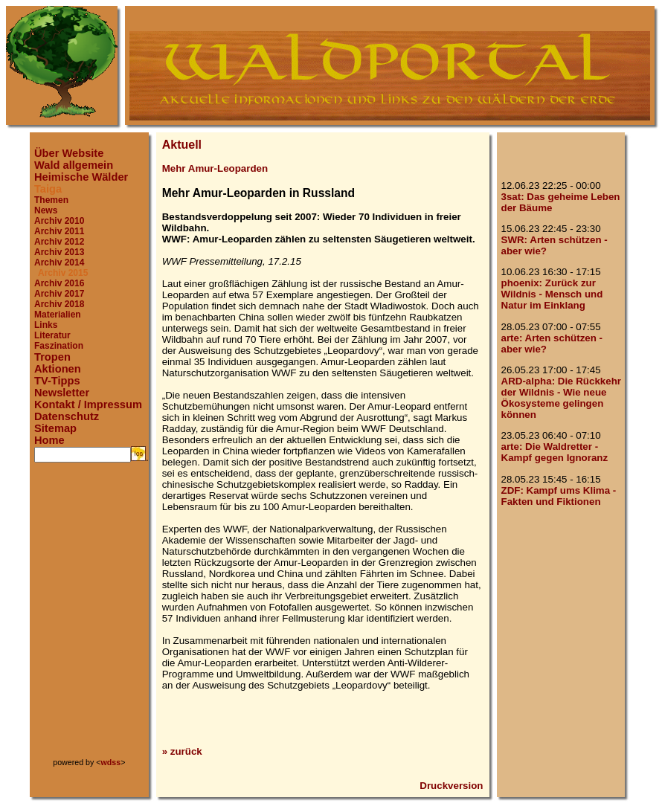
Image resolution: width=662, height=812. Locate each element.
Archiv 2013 (59, 252)
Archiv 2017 (59, 294)
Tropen (52, 357)
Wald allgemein (74, 165)
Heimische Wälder (81, 177)
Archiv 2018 (59, 304)
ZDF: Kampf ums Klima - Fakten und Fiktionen (559, 496)
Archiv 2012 (59, 242)
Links (46, 325)
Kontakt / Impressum (88, 405)
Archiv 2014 (59, 262)
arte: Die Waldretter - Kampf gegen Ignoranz (555, 452)
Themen (51, 200)
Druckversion (451, 786)
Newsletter (62, 393)
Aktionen (58, 369)
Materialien (58, 315)
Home (49, 440)
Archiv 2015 (63, 273)
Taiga (48, 189)
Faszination (59, 346)
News (46, 210)
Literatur (52, 335)
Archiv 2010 (59, 221)
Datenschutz (67, 416)
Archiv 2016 (59, 283)
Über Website (69, 153)
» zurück (182, 751)
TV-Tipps (57, 381)
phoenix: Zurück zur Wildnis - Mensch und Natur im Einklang (552, 294)
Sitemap (55, 428)
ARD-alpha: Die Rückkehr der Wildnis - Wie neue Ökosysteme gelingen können (561, 398)
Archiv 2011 (59, 231)
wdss (111, 762)
